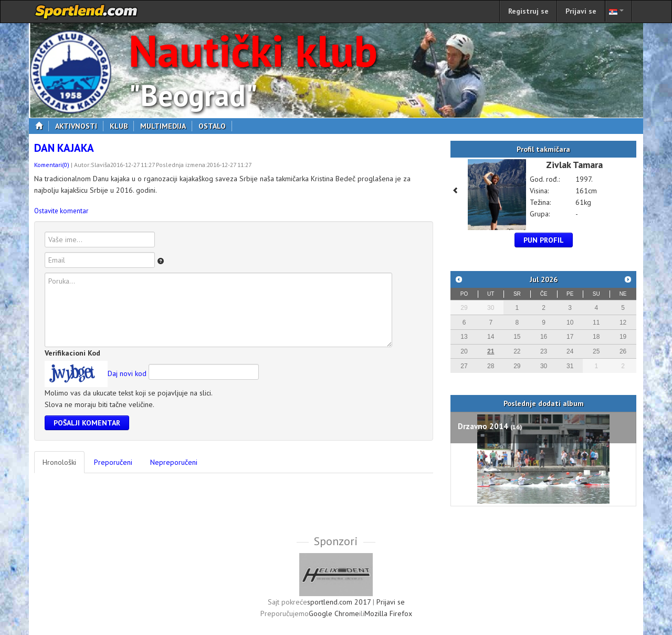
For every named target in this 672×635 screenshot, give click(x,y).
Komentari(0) (52, 165)
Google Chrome (334, 613)
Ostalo (215, 126)
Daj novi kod (127, 373)
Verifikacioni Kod (72, 353)
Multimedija (166, 126)
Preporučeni (113, 462)
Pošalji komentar (87, 423)
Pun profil (544, 240)
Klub (122, 126)
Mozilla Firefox (388, 613)
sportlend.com (87, 12)
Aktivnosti (79, 126)
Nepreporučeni (174, 462)
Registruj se (528, 11)
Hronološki (59, 462)
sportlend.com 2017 (339, 602)
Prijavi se (581, 11)
